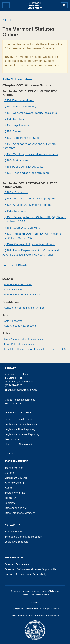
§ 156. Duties (13, 131)
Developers (35, 602)
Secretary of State (15, 493)
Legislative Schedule (17, 542)
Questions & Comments (18, 569)
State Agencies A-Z (16, 508)
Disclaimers (22, 564)
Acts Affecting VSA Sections (20, 326)
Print (7, 20)
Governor (10, 473)
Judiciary (10, 503)
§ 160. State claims (16, 161)
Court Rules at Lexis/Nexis (19, 344)
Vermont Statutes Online (18, 285)
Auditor (9, 488)
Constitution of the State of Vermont (25, 308)
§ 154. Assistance (15, 119)
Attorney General (15, 483)
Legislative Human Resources (22, 424)
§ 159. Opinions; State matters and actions (31, 154)
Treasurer (10, 498)
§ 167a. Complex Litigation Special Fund (30, 244)
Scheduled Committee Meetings (23, 537)
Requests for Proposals (18, 574)
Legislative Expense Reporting (22, 434)
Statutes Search (13, 290)
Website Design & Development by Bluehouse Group (35, 615)
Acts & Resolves (13, 321)
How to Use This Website (19, 444)
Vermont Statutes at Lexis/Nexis (22, 295)
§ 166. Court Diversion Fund (22, 228)
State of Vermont (15, 468)
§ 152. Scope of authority (20, 107)
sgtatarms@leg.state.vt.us (21, 390)
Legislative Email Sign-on (19, 419)
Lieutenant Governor (17, 478)
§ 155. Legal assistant (18, 125)
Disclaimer (10, 454)
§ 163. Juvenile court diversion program (29, 199)
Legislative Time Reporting (20, 429)
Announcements (14, 532)
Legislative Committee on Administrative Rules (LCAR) (35, 349)
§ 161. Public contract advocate (24, 167)
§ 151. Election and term (19, 100)
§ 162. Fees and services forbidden (26, 173)
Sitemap (10, 564)
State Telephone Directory (20, 513)
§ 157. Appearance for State (22, 138)
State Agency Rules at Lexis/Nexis (23, 339)
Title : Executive (17, 79)
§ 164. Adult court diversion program (27, 205)
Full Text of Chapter (16, 265)
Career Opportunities (45, 569)
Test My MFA (12, 439)
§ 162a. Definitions (16, 192)
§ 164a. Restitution (16, 211)
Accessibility (40, 574)
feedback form (27, 595)
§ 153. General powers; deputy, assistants (30, 113)
